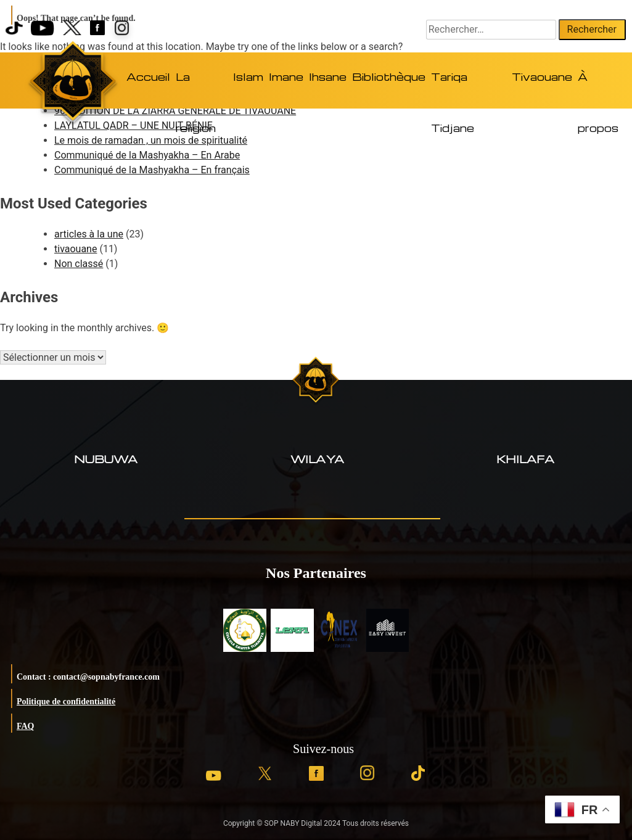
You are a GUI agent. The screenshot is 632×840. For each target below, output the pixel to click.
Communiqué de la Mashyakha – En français (152, 170)
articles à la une (89, 234)
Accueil (148, 77)
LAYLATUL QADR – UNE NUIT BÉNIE (133, 126)
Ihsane (328, 77)
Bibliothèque (389, 77)
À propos (598, 89)
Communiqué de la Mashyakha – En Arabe (147, 155)
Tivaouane (542, 77)
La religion (196, 89)
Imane (286, 77)
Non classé (79, 264)
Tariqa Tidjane (453, 89)
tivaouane (76, 249)
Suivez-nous (323, 749)
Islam (248, 77)
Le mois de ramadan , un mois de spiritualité (151, 140)
